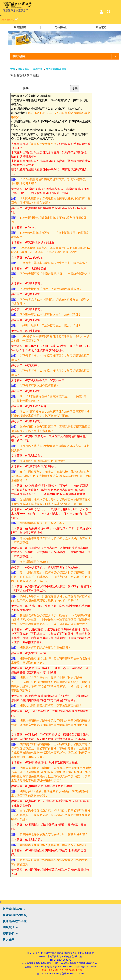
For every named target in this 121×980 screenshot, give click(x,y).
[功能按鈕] (65, 56)
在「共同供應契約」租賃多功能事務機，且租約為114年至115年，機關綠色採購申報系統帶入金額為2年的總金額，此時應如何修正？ (51, 476)
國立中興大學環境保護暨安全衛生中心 (65, 953)
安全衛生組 (60, 27)
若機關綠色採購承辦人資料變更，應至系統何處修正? (53, 845)
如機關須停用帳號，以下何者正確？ (42, 523)
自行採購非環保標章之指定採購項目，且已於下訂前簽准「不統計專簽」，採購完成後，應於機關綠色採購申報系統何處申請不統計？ (51, 815)
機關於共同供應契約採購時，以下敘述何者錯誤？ (51, 705)
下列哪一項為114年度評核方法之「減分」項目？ (50, 325)
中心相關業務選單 (101, 12)
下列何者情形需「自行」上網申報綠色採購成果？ (51, 289)
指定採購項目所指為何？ (35, 562)
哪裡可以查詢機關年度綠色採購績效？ (44, 461)
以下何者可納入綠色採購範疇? (39, 386)
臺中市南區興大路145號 (55, 957)
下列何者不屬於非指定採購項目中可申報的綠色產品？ (54, 263)
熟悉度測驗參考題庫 (56, 69)
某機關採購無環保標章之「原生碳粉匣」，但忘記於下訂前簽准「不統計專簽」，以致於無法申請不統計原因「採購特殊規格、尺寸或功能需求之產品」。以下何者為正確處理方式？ (51, 620)
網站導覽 (101, 27)
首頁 (13, 69)
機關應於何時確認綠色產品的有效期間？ (45, 647)
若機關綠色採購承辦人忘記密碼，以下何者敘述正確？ (54, 834)
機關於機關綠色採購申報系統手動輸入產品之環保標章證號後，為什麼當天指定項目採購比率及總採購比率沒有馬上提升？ (51, 725)
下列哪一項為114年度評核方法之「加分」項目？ (50, 315)
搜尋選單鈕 (109, 12)
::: (1, 14)
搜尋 (26, 89)
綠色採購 (37, 69)
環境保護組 (20, 27)
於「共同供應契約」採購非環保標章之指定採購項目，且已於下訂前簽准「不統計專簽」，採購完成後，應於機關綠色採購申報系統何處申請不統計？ (51, 577)
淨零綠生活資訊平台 (44, 144)
